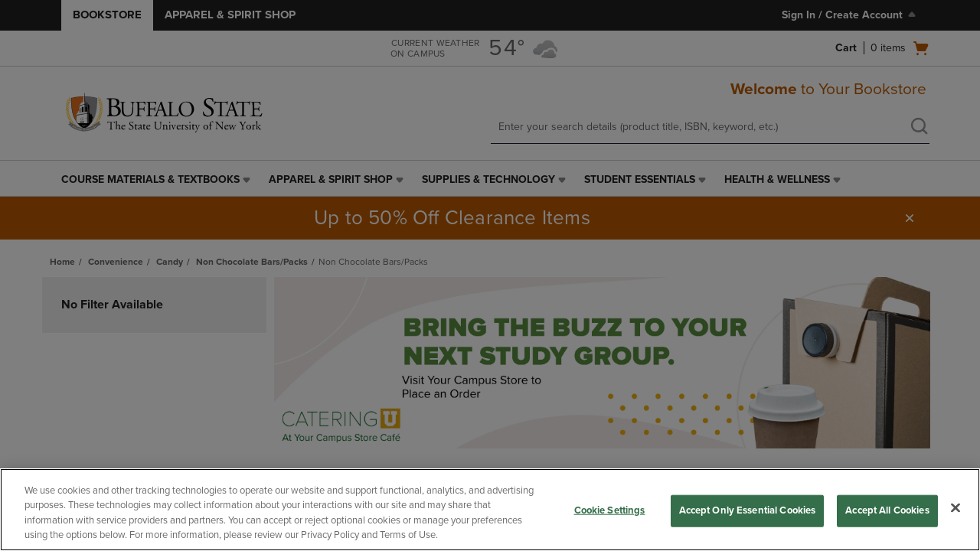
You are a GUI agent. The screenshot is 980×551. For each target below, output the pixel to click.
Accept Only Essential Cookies (748, 510)
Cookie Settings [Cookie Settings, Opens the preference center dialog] (610, 510)
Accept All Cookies (887, 510)
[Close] (955, 507)
